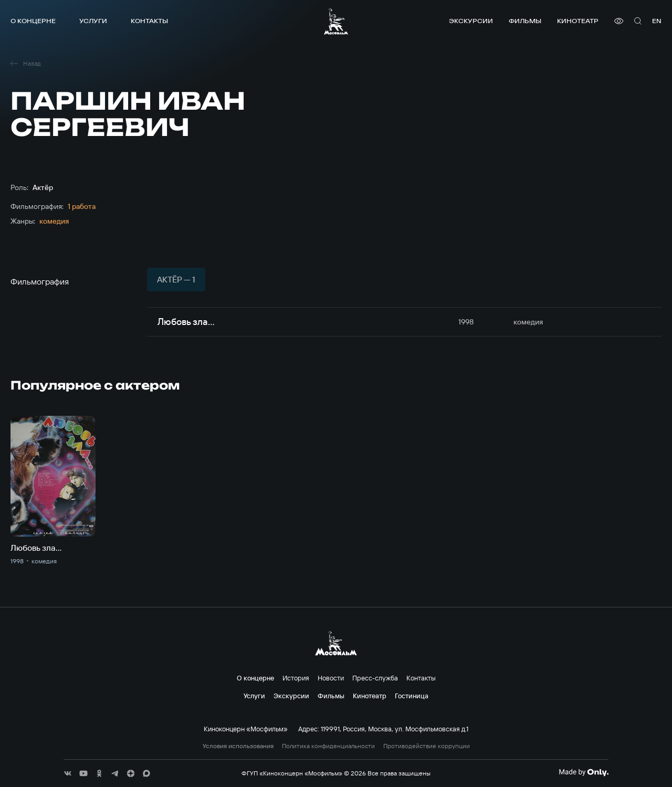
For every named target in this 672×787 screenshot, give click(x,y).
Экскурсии (471, 21)
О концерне (33, 21)
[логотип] (336, 21)
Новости (331, 678)
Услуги (93, 21)
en (657, 21)
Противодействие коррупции (427, 746)
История (296, 678)
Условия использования (238, 746)
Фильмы (525, 21)
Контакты (149, 21)
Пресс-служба (375, 678)
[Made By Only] (584, 772)
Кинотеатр (578, 21)
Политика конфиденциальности (328, 746)
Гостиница (412, 696)
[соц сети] (68, 773)
